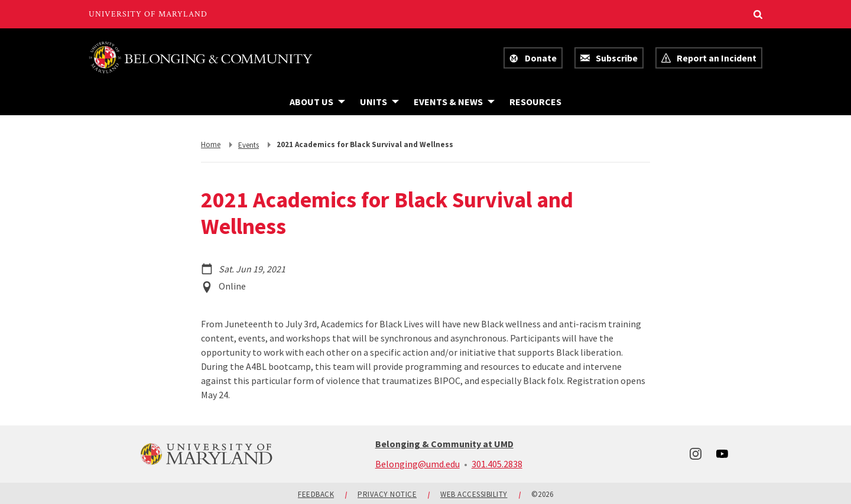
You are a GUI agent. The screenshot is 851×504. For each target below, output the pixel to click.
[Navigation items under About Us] (317, 102)
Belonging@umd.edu (418, 464)
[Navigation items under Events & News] (454, 102)
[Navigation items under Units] (379, 102)
